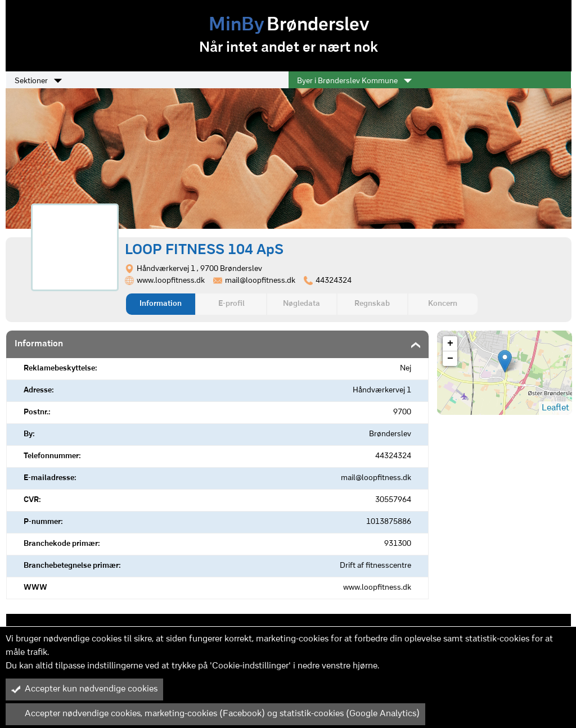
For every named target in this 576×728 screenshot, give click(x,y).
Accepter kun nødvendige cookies (84, 689)
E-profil (231, 304)
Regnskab (372, 304)
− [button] (450, 359)
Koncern (443, 304)
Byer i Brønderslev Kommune (354, 81)
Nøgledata (301, 304)
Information (161, 304)
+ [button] (450, 343)
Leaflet (555, 408)
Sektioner (38, 81)
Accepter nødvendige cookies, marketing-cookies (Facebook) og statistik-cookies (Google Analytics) (215, 714)
